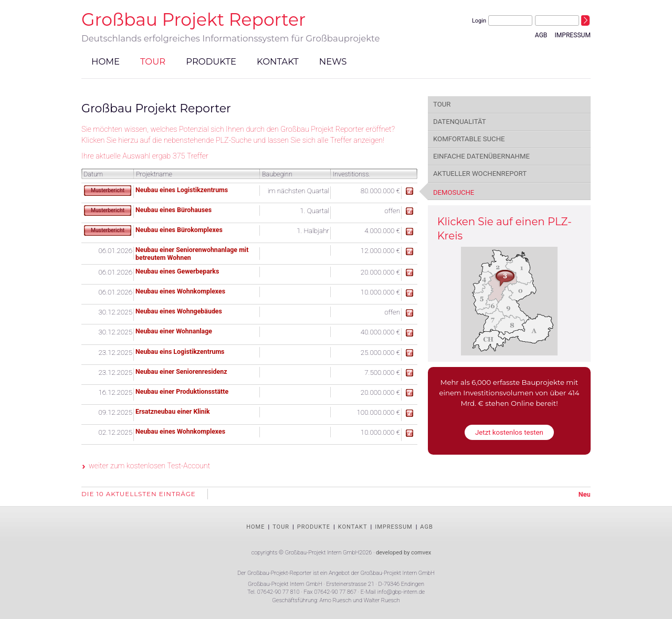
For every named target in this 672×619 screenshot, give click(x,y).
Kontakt (278, 61)
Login (479, 21)
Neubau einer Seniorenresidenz (181, 371)
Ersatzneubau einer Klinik (173, 411)
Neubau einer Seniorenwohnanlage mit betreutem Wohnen (192, 254)
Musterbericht (108, 190)
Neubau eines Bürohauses (174, 210)
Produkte (211, 61)
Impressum (573, 35)
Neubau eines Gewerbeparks (177, 271)
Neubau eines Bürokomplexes (179, 230)
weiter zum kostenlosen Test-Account (149, 466)
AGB (541, 35)
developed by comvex (403, 553)
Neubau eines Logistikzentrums (182, 190)
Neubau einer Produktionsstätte (182, 391)
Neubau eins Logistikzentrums (180, 352)
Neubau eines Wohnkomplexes (180, 291)
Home (106, 61)
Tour (153, 61)
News (333, 61)
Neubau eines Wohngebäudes (179, 311)
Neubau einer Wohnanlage (174, 331)
